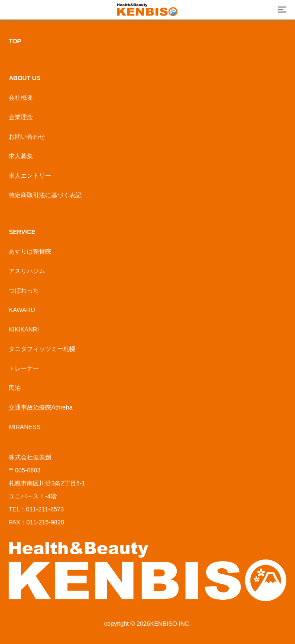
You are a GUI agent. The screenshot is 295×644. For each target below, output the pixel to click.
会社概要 (21, 98)
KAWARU (22, 310)
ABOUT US (24, 78)
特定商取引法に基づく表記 (45, 195)
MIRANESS (24, 427)
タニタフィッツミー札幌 (42, 349)
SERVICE (22, 232)
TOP (15, 41)
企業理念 (21, 117)
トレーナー (24, 368)
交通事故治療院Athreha (41, 407)
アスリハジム (27, 271)
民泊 (15, 388)
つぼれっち (24, 290)
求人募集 (21, 156)
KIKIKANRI (24, 329)
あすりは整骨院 (30, 251)
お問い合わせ (27, 137)
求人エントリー (30, 176)
